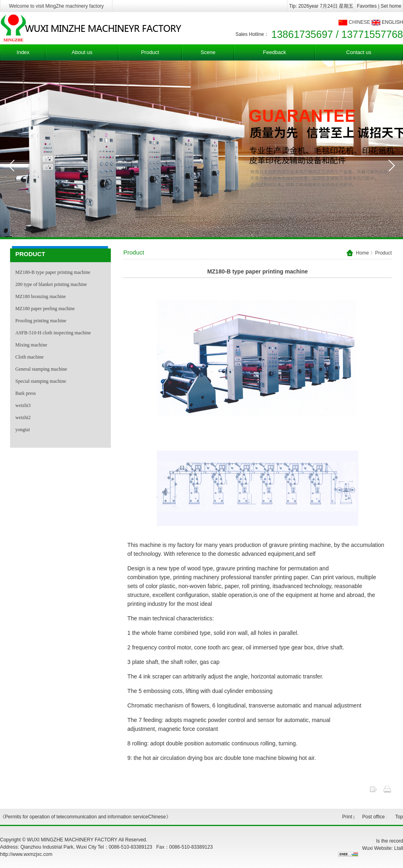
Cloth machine (29, 357)
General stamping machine (41, 369)
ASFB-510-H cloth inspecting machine (53, 333)
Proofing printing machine (41, 321)
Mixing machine (31, 345)
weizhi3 (23, 405)
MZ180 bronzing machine (41, 296)
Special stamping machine (41, 381)
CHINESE (359, 22)
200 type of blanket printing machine (51, 284)
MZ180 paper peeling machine (45, 309)
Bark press (26, 393)
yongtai (23, 430)
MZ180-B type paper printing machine (53, 272)
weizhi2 (23, 417)
